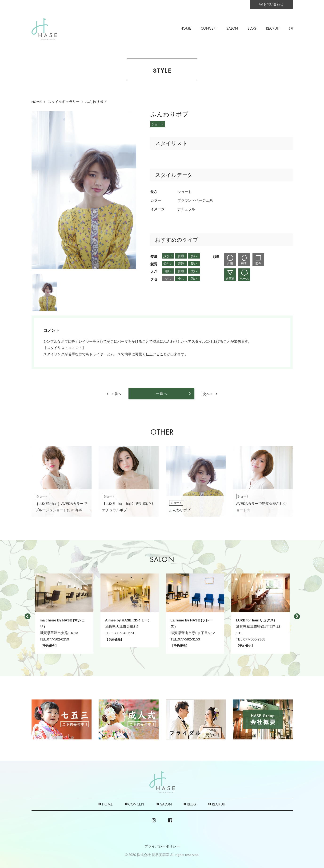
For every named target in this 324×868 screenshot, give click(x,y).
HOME (186, 29)
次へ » (208, 394)
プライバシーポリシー (162, 846)
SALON (232, 29)
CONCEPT (209, 29)
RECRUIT (273, 29)
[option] (84, 190)
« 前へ (117, 394)
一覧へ (161, 394)
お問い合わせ (272, 4)
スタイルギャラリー (64, 102)
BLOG (252, 29)
